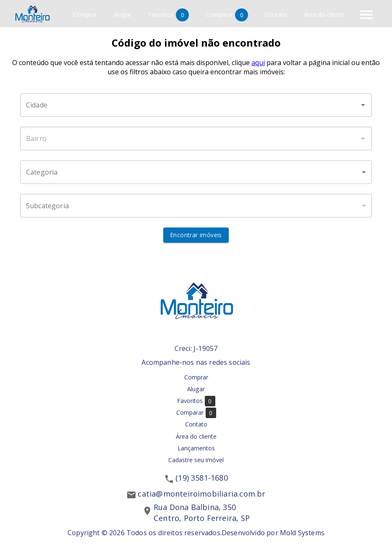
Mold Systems (302, 533)
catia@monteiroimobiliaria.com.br (201, 494)
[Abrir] (363, 105)
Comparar (227, 15)
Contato (276, 15)
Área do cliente (324, 15)
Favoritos (169, 15)
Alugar (123, 15)
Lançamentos (196, 448)
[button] (196, 172)
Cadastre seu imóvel (196, 460)
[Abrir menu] (366, 15)
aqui (258, 63)
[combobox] (196, 105)
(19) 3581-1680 (202, 478)
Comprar (85, 15)
